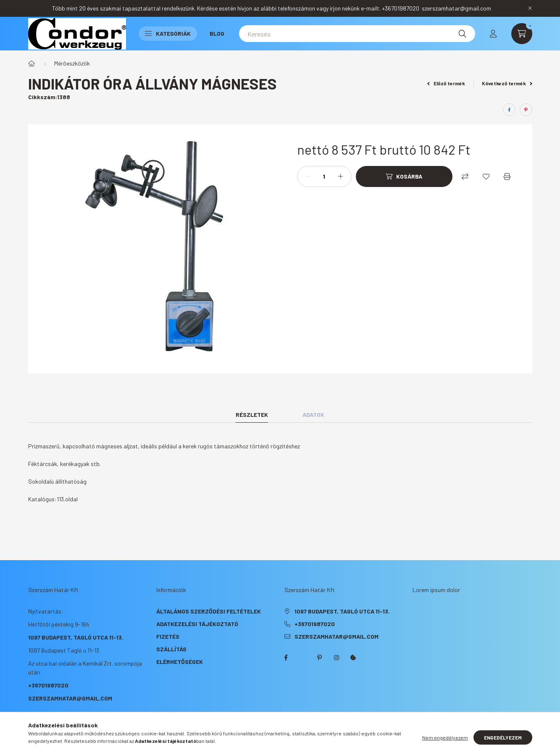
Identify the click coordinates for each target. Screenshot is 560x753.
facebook (286, 658)
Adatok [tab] (313, 415)
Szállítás (171, 649)
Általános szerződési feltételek (209, 611)
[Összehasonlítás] (465, 176)
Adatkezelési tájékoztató (197, 624)
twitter (303, 658)
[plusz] (341, 176)
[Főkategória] (32, 63)
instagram (337, 658)
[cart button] (522, 34)
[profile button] (493, 34)
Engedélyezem (503, 737)
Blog (217, 33)
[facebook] (509, 110)
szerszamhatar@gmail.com (70, 698)
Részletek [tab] (252, 415)
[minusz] (308, 176)
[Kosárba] (404, 176)
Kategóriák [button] (168, 33)
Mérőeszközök (72, 63)
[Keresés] (357, 34)
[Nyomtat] (507, 176)
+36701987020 (48, 685)
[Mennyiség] (324, 176)
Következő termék (507, 83)
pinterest (320, 658)
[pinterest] (526, 110)
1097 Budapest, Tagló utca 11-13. (76, 637)
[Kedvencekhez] (486, 176)
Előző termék (446, 83)
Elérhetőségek (180, 662)
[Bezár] (530, 8)
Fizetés (168, 636)
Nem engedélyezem (445, 737)
